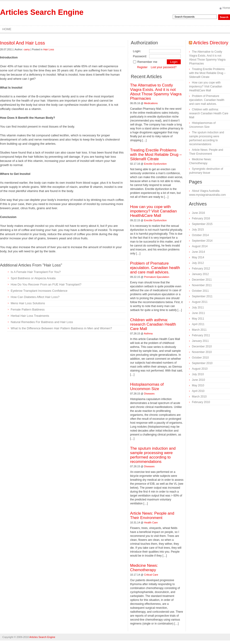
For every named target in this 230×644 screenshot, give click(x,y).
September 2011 (202, 296)
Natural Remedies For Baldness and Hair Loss (42, 322)
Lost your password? (164, 67)
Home (226, 8)
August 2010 (200, 369)
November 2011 (202, 285)
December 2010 (202, 346)
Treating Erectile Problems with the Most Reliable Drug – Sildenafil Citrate (156, 155)
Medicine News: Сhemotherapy (144, 568)
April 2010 (198, 391)
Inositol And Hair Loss (22, 43)
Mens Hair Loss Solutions (28, 303)
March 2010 (199, 397)
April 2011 (198, 324)
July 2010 (198, 374)
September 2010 (202, 363)
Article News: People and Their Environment (152, 516)
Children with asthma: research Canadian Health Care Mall (153, 324)
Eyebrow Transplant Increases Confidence (39, 291)
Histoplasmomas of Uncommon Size (147, 387)
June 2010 (198, 380)
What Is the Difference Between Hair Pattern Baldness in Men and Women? (61, 328)
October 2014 (200, 235)
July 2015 (198, 230)
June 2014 (198, 252)
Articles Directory (211, 43)
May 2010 (198, 385)
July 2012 (198, 263)
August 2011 (200, 302)
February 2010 (201, 402)
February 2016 (201, 218)
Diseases (149, 394)
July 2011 (198, 308)
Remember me (145, 62)
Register (142, 67)
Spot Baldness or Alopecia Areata (33, 278)
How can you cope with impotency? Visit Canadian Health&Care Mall (153, 211)
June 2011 (198, 313)
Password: (140, 56)
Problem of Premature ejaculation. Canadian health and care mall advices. (155, 268)
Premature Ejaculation (157, 277)
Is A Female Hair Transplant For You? (36, 272)
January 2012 (200, 274)
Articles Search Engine (42, 12)
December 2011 (202, 280)
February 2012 (201, 269)
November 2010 (202, 352)
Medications (151, 103)
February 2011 (201, 335)
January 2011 (200, 341)
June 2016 (198, 213)
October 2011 (200, 291)
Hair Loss (49, 49)
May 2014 (198, 257)
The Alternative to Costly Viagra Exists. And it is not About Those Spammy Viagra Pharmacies (156, 92)
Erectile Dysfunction (155, 164)
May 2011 (198, 319)
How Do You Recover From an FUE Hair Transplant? (46, 284)
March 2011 (199, 330)
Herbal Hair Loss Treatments (30, 316)
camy (27, 49)
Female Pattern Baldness (28, 309)
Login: (137, 51)
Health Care (151, 522)
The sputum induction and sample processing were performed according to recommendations (153, 455)
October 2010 (200, 358)
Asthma (148, 333)
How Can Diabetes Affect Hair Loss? (35, 297)
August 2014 (200, 246)
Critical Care (151, 575)
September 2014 (202, 241)
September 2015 (202, 224)
